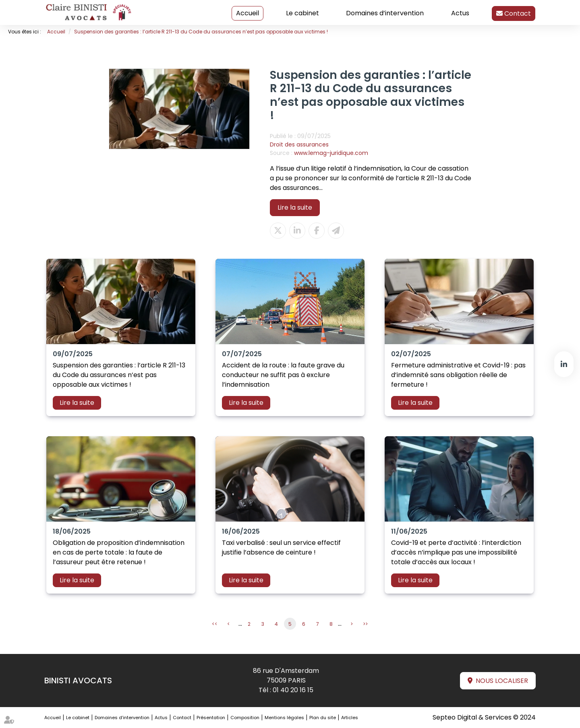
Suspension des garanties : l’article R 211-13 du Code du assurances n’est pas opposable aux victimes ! (201, 32)
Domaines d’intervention (385, 13)
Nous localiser (502, 681)
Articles (350, 718)
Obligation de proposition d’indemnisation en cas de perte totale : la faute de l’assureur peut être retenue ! (119, 552)
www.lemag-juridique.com (331, 153)
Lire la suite (295, 207)
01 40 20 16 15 (293, 690)
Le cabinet (302, 13)
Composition (245, 718)
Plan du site (323, 718)
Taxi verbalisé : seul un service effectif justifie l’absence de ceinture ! (281, 548)
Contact (517, 13)
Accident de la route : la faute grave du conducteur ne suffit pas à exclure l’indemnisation (283, 375)
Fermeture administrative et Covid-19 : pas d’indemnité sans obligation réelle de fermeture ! (458, 375)
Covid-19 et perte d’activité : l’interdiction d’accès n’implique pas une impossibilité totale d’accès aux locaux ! (456, 552)
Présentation (211, 718)
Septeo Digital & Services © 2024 (484, 717)
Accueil (248, 13)
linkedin (564, 364)
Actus (460, 13)
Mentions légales (284, 718)
